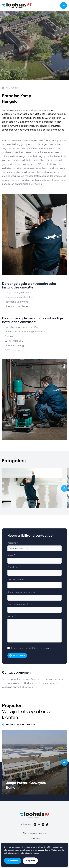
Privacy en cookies (41, 648)
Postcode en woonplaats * (20, 604)
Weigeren (30, 861)
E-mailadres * (14, 567)
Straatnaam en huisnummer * (22, 592)
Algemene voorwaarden (35, 833)
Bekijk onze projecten (19, 725)
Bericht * (12, 617)
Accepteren (13, 861)
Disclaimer (35, 839)
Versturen (17, 655)
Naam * (11, 555)
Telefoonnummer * (16, 580)
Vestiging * (13, 543)
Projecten (11, 88)
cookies (41, 850)
